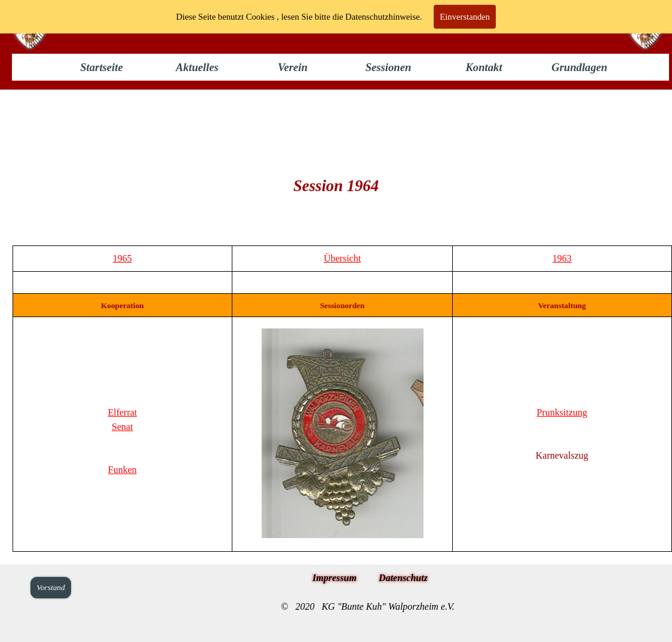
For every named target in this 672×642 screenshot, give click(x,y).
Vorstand (50, 587)
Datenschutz (403, 578)
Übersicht (342, 258)
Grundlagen (579, 67)
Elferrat (122, 412)
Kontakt (484, 67)
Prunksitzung (562, 412)
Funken (122, 470)
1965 (122, 258)
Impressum (335, 578)
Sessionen (389, 67)
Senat (122, 427)
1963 (562, 258)
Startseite (102, 67)
